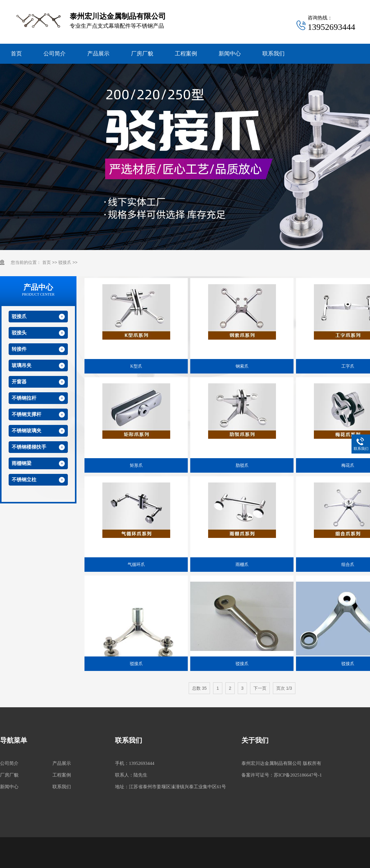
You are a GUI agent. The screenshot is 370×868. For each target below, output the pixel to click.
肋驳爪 (242, 465)
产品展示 (98, 54)
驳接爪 (65, 262)
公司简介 (55, 54)
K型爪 (136, 366)
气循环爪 (136, 565)
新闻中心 (230, 54)
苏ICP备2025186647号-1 (298, 775)
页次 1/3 (284, 688)
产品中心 (38, 290)
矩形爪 (136, 465)
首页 (16, 54)
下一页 (260, 688)
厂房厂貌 (142, 54)
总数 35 (199, 688)
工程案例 (186, 54)
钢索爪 (242, 366)
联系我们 (273, 54)
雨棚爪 (242, 565)
